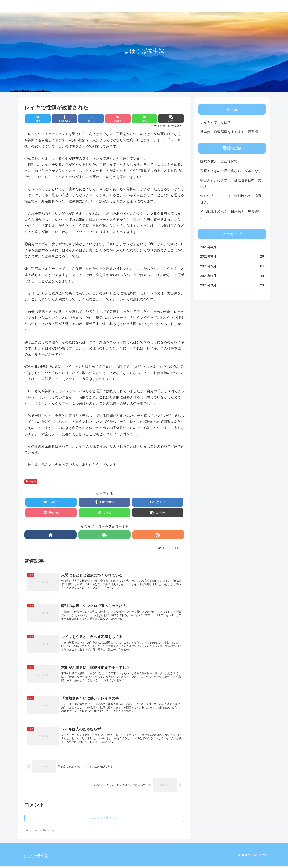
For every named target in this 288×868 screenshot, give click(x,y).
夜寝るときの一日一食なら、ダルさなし (231, 171)
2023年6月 (232, 257)
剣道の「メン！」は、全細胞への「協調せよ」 (231, 199)
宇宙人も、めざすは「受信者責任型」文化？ (231, 183)
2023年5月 (232, 266)
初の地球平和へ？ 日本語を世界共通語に (231, 215)
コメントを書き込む (104, 819)
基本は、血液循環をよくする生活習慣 (229, 132)
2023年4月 (232, 276)
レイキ (31, 481)
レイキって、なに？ (215, 122)
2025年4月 (232, 247)
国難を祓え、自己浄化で (219, 161)
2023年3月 (232, 285)
